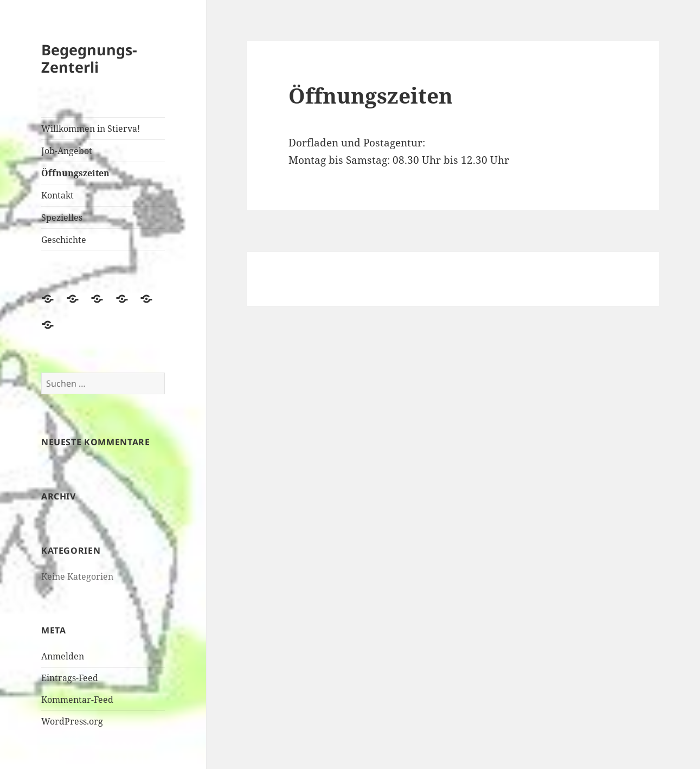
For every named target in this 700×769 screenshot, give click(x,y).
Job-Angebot (67, 151)
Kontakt (57, 195)
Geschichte (64, 240)
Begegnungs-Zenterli (89, 58)
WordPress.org (72, 721)
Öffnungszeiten (75, 173)
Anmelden (63, 656)
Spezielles (62, 217)
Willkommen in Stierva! (91, 129)
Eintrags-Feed (70, 678)
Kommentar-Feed (77, 700)
